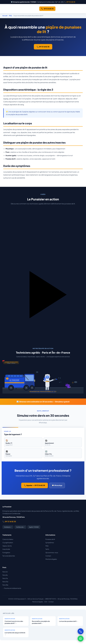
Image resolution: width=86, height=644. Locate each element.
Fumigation (6, 552)
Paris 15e (5, 582)
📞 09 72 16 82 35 (70, 2)
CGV (46, 602)
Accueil (5, 16)
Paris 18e (5, 585)
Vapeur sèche (7, 546)
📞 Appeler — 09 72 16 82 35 (35, 485)
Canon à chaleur (8, 539)
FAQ (10, 16)
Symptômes (50, 543)
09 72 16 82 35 (47, 9)
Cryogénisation (8, 543)
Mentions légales (51, 559)
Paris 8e (5, 575)
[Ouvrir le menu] (83, 9)
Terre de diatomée (9, 556)
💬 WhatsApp (57, 485)
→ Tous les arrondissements (12, 588)
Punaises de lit (50, 539)
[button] (43, 272)
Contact (48, 556)
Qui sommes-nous (52, 552)
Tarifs (47, 549)
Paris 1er (5, 572)
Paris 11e (5, 578)
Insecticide (6, 549)
